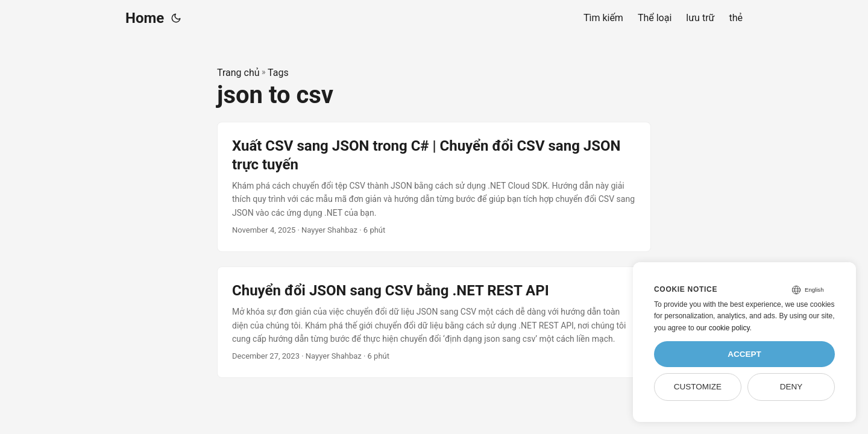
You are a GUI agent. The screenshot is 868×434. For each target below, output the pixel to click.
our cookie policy (723, 328)
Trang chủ (238, 73)
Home (145, 18)
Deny (791, 387)
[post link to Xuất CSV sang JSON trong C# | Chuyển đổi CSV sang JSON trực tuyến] (434, 187)
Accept (744, 354)
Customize (698, 387)
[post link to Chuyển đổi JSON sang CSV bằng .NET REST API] (434, 322)
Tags (278, 73)
